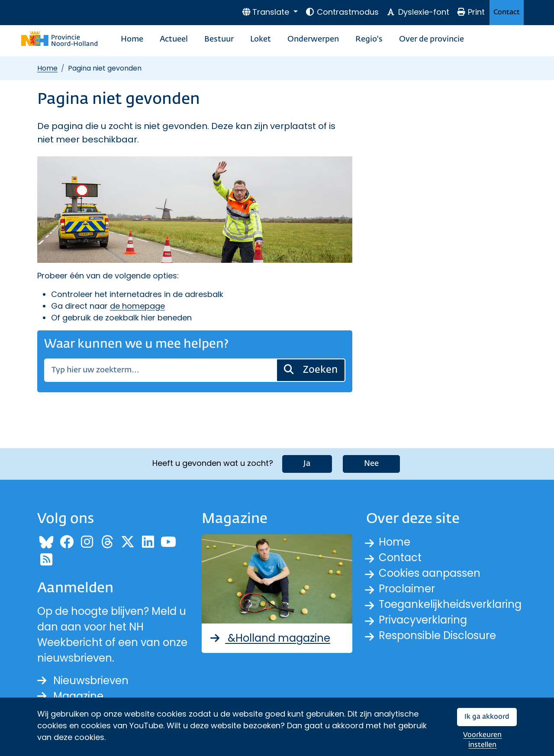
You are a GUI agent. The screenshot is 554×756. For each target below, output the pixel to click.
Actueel (174, 39)
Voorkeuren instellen (482, 740)
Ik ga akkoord (487, 717)
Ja (307, 464)
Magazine (70, 696)
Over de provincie (432, 39)
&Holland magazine (269, 638)
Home (132, 39)
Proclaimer (407, 589)
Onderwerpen (313, 39)
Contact (507, 12)
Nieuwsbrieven (83, 680)
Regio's (369, 39)
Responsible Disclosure (437, 635)
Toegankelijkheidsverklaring (450, 604)
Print (471, 12)
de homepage (137, 306)
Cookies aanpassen (430, 573)
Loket (261, 39)
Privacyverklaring (423, 620)
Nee (371, 464)
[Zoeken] (160, 370)
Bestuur (219, 39)
